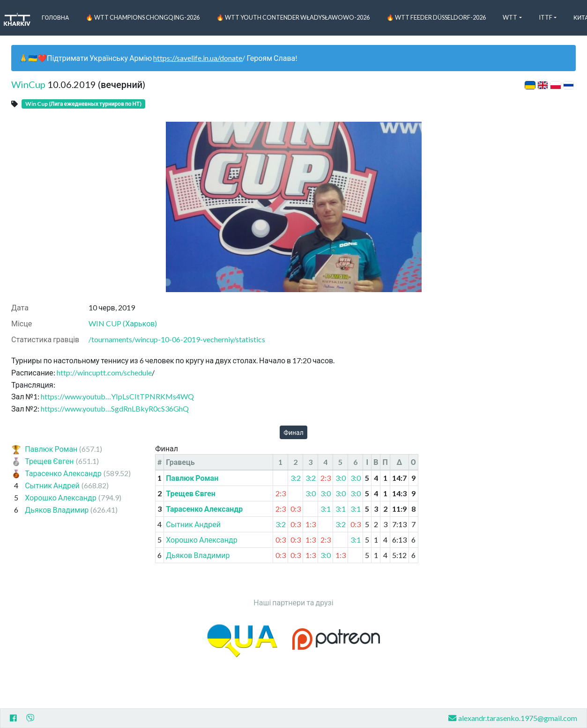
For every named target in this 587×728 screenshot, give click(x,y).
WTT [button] (510, 17)
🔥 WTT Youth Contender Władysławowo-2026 (293, 17)
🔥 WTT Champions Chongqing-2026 (143, 17)
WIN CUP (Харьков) (123, 323)
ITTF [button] (546, 17)
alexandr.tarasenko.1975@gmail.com (513, 718)
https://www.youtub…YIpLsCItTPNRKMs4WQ (117, 396)
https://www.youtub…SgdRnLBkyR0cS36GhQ (115, 408)
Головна (56, 17)
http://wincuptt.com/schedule (104, 372)
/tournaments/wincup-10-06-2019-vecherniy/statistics (177, 339)
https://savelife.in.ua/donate (198, 58)
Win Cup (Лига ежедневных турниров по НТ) (83, 104)
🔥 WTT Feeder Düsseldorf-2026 (436, 17)
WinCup (28, 84)
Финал (293, 432)
